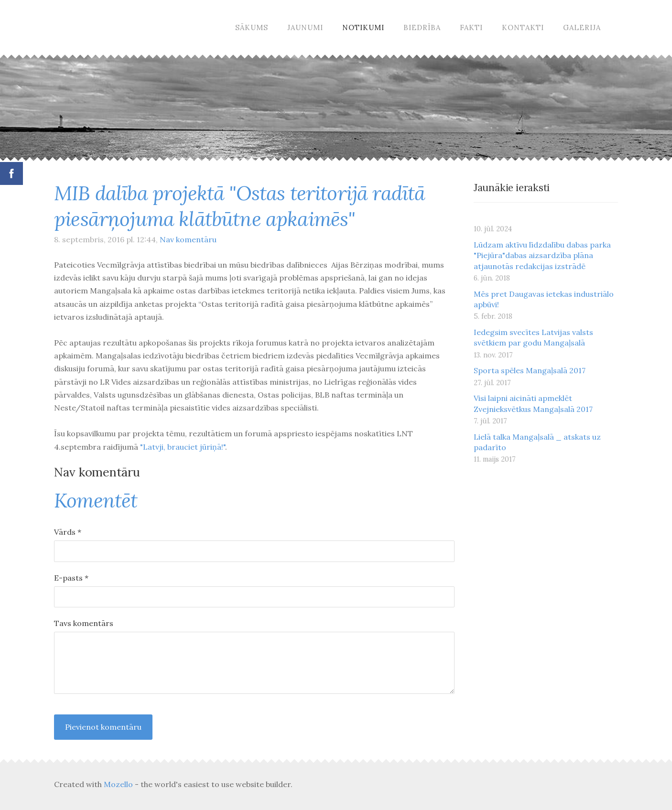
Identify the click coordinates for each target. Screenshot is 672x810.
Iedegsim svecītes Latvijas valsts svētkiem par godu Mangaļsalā (533, 337)
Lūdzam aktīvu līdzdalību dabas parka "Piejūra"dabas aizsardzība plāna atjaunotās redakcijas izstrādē (542, 255)
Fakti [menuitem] (471, 27)
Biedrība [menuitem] (422, 27)
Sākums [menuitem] (252, 27)
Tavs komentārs (84, 623)
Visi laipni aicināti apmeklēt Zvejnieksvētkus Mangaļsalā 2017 (533, 403)
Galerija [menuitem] (582, 27)
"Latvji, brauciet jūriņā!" (183, 447)
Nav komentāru (188, 239)
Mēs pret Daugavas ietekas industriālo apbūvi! (544, 299)
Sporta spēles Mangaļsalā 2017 (530, 370)
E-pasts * (71, 578)
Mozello (118, 784)
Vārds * (68, 532)
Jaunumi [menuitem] (305, 27)
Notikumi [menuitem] (363, 27)
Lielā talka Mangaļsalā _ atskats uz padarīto (537, 442)
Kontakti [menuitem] (523, 27)
